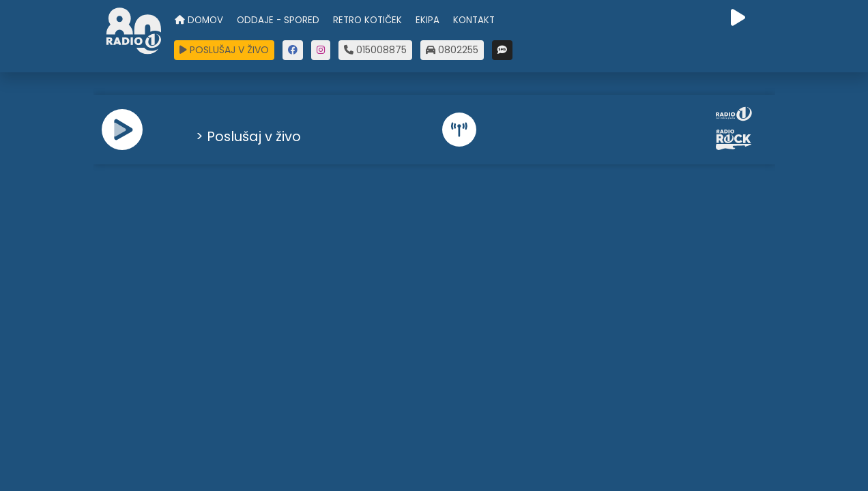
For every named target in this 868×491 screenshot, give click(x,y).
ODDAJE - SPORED (278, 20)
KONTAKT (474, 20)
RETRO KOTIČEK (367, 20)
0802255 (452, 50)
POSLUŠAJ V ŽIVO (224, 50)
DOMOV (199, 20)
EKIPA (428, 20)
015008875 (375, 50)
